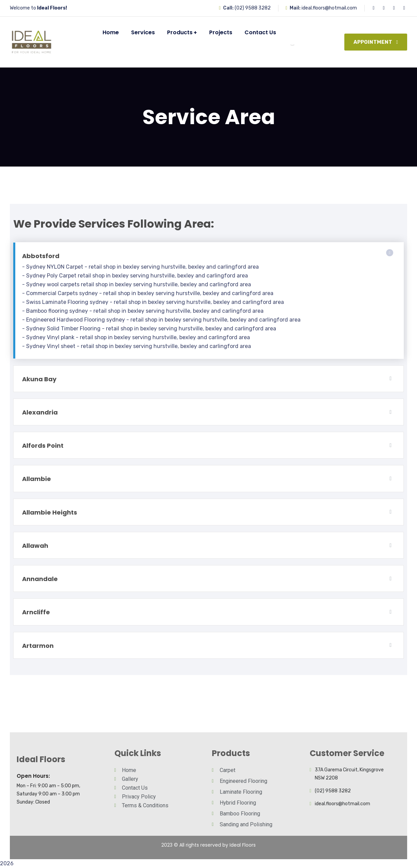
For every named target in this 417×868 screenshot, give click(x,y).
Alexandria (40, 412)
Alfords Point (43, 446)
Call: (228, 8)
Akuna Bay (39, 379)
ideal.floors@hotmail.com (329, 8)
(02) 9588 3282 (253, 8)
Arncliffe (36, 612)
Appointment (376, 42)
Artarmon (38, 646)
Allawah (35, 546)
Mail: (295, 8)
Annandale (40, 579)
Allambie (37, 479)
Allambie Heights (50, 512)
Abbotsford (41, 256)
